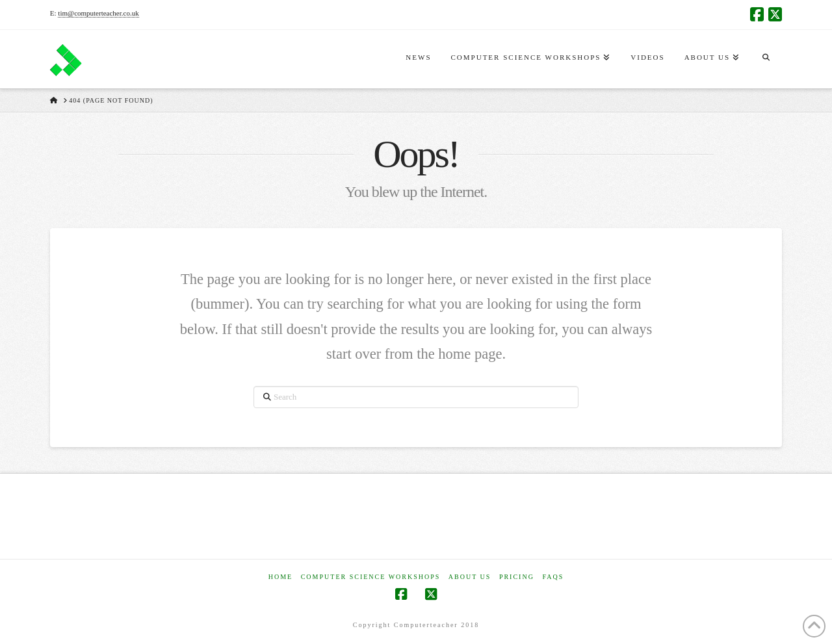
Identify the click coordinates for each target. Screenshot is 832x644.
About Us (470, 577)
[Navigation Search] (766, 59)
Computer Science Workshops (371, 577)
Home (280, 577)
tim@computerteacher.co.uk (98, 13)
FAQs (553, 577)
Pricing (517, 577)
